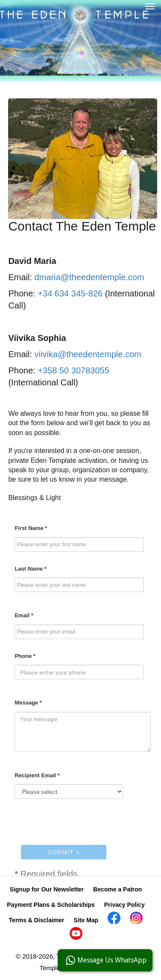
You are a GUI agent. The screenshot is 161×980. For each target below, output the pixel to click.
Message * (28, 703)
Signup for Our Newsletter (47, 889)
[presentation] (79, 822)
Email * (24, 615)
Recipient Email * (37, 775)
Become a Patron (117, 889)
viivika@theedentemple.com (88, 354)
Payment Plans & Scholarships (51, 905)
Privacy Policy (124, 905)
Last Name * (30, 569)
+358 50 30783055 (73, 370)
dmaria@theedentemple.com (89, 277)
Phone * (25, 656)
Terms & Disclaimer (37, 920)
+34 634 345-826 (70, 293)
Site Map (86, 920)
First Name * (31, 528)
